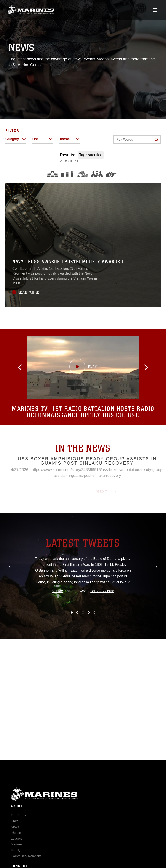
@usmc (57, 611)
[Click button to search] (156, 140)
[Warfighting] (112, 174)
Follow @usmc (102, 611)
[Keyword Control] (137, 140)
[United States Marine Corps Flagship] (31, 10)
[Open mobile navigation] (155, 10)
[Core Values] (82, 174)
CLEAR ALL (71, 161)
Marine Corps (83, 799)
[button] (26, 367)
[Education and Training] (67, 174)
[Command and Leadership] (97, 174)
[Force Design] (53, 174)
